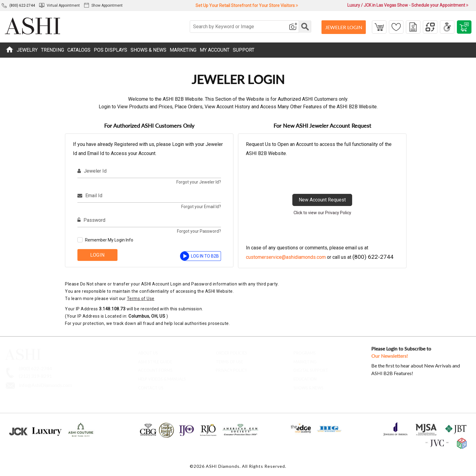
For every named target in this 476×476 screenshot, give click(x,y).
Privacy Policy (231, 368)
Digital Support (311, 368)
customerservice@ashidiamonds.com (286, 257)
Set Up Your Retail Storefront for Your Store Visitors (247, 5)
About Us (148, 350)
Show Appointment (103, 5)
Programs (305, 350)
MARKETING (183, 50)
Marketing (305, 359)
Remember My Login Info (109, 240)
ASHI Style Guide (155, 359)
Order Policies (231, 350)
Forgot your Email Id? (201, 207)
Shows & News (308, 385)
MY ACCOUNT (215, 50)
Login (97, 255)
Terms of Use (141, 299)
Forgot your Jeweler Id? (199, 182)
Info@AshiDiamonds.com (45, 382)
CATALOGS (79, 50)
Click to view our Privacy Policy (322, 213)
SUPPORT (244, 50)
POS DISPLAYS (110, 50)
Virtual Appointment (59, 5)
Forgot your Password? (199, 231)
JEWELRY (27, 50)
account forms (155, 368)
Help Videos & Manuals (162, 376)
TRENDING (53, 50)
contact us (151, 385)
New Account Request (322, 200)
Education (305, 376)
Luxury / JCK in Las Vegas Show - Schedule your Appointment (408, 5)
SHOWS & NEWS (148, 50)
